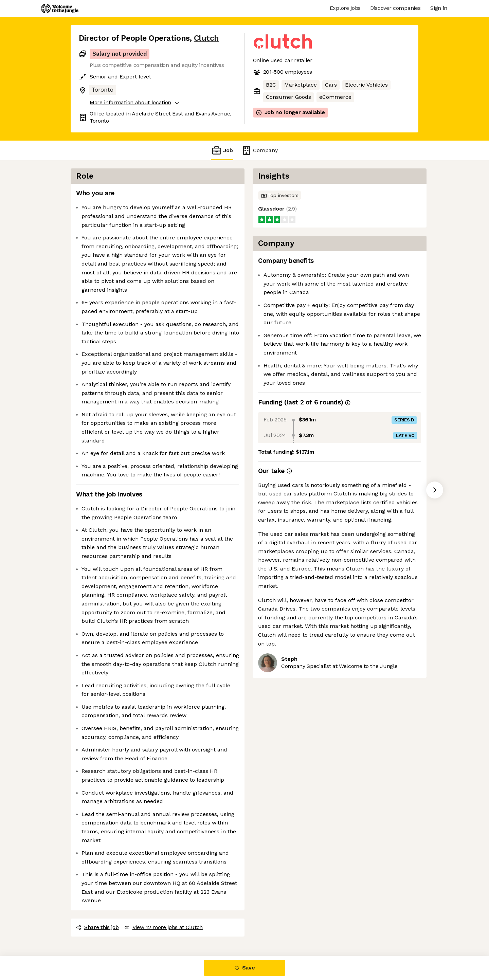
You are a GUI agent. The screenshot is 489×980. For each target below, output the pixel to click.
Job (222, 150)
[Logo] (60, 8)
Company (259, 150)
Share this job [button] (97, 927)
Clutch (206, 38)
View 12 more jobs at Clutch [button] (164, 927)
